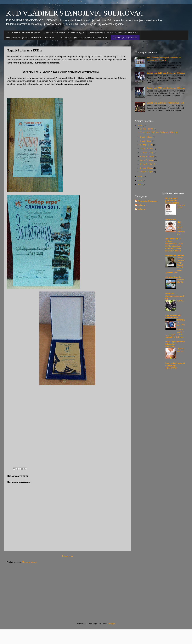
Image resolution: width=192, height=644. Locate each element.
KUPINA (180, 301)
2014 (140, 181)
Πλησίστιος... (172, 220)
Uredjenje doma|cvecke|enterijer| (175, 296)
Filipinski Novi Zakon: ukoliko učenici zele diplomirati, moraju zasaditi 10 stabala (174, 247)
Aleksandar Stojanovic (148, 201)
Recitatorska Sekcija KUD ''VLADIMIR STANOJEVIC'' (31, 37)
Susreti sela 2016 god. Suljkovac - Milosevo (166, 73)
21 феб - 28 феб (148, 164)
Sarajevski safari (181, 206)
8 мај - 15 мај (146, 137)
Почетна (67, 556)
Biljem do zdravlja (181, 281)
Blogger (112, 624)
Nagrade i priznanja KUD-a (125, 37)
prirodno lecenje (173, 277)
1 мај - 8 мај (146, 141)
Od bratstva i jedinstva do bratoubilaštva (172, 201)
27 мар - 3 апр (147, 153)
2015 (140, 177)
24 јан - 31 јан (147, 168)
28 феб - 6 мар (147, 160)
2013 (140, 184)
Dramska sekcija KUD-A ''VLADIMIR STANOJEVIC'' (113, 33)
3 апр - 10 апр (147, 149)
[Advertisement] (95, 593)
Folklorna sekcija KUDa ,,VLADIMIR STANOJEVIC (84, 37)
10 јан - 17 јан (147, 172)
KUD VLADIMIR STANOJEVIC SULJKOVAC (75, 13)
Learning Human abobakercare (173, 317)
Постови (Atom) (29, 562)
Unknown (142, 205)
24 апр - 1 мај (147, 145)
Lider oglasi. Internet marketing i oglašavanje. (175, 365)
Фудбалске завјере (175, 255)
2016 (140, 125)
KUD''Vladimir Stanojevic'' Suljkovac (23, 33)
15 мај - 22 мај (147, 129)
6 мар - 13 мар (147, 156)
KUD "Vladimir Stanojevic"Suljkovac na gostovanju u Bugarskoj (164, 59)
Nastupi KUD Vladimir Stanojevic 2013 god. (64, 33)
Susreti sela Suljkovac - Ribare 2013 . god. (166, 103)
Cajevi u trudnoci (180, 350)
